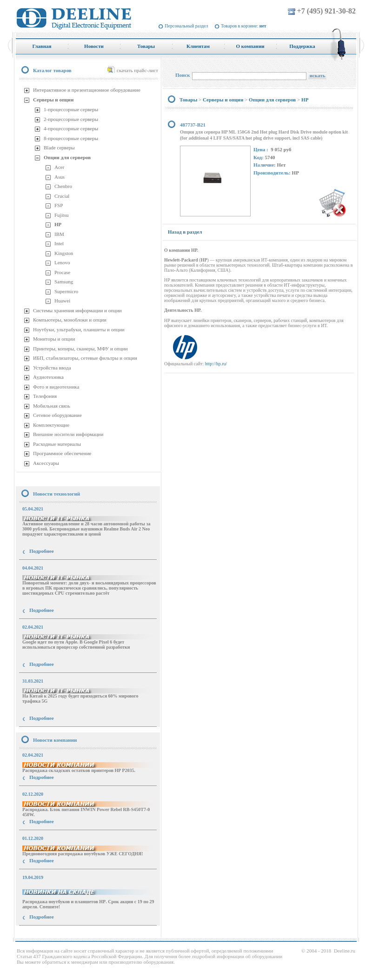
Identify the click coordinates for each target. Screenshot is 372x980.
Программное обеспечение (62, 453)
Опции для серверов (67, 157)
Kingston (64, 253)
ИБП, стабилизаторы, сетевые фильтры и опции (85, 358)
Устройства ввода (52, 368)
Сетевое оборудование (57, 415)
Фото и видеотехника (56, 387)
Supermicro (66, 291)
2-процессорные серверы (71, 119)
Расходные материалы (57, 444)
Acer (59, 167)
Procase (62, 272)
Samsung (64, 282)
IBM (59, 234)
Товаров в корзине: (244, 26)
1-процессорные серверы (71, 109)
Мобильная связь (52, 406)
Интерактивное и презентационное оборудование (87, 90)
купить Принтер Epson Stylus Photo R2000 (57, 934)
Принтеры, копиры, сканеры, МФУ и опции (80, 349)
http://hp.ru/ (216, 364)
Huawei (62, 301)
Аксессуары (46, 463)
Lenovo (62, 262)
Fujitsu (62, 215)
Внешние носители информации (68, 434)
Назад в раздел (185, 232)
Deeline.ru (345, 951)
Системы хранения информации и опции (77, 310)
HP (58, 224)
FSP (59, 205)
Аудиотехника (48, 377)
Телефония (45, 396)
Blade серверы (59, 148)
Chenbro (63, 186)
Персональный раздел (186, 26)
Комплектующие (51, 425)
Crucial (62, 196)
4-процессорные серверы (71, 128)
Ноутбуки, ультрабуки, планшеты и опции (79, 329)
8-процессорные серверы (71, 138)
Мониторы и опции (54, 339)
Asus (60, 177)
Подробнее (42, 551)
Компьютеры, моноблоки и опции (70, 320)
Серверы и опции (53, 100)
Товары (188, 100)
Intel (59, 243)
